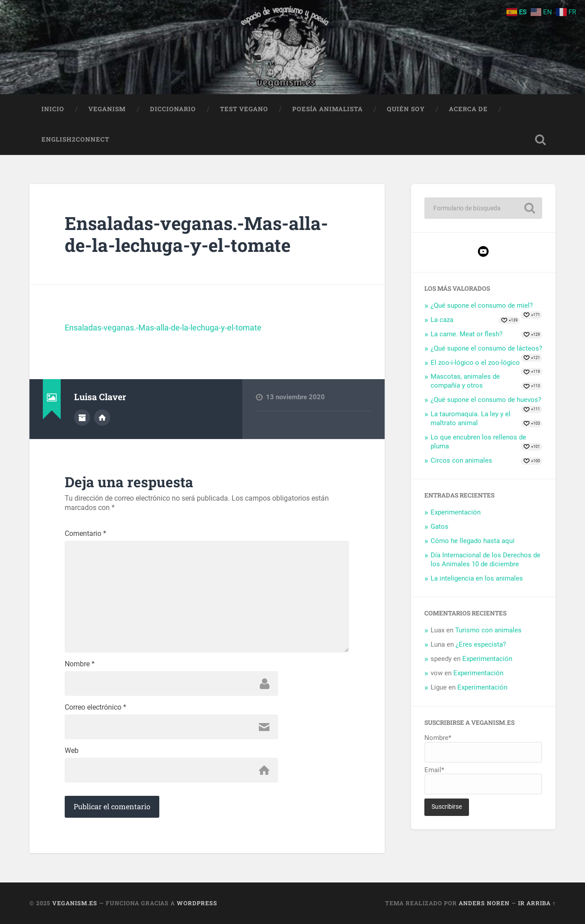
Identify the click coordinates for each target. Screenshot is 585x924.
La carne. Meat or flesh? (467, 334)
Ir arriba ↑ (537, 903)
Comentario (85, 534)
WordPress (197, 903)
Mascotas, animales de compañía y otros (465, 381)
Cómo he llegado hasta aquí (473, 541)
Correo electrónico (95, 707)
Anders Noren (484, 903)
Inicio (53, 109)
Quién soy (406, 109)
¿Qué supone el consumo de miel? (482, 305)
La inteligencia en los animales (477, 578)
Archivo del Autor (82, 418)
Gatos (440, 527)
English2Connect (75, 139)
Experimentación (456, 512)
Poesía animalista (328, 109)
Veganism (107, 109)
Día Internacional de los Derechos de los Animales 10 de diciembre (485, 560)
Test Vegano (244, 109)
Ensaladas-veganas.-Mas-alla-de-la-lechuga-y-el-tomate (196, 234)
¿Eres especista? (481, 644)
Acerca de (468, 109)
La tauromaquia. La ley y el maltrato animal (471, 418)
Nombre (80, 664)
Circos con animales (461, 460)
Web (72, 751)
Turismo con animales (488, 630)
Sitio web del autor (102, 418)
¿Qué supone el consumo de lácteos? (486, 348)
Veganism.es (75, 903)
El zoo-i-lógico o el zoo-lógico (475, 363)
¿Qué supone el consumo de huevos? (486, 400)
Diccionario (173, 109)
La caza (442, 320)
